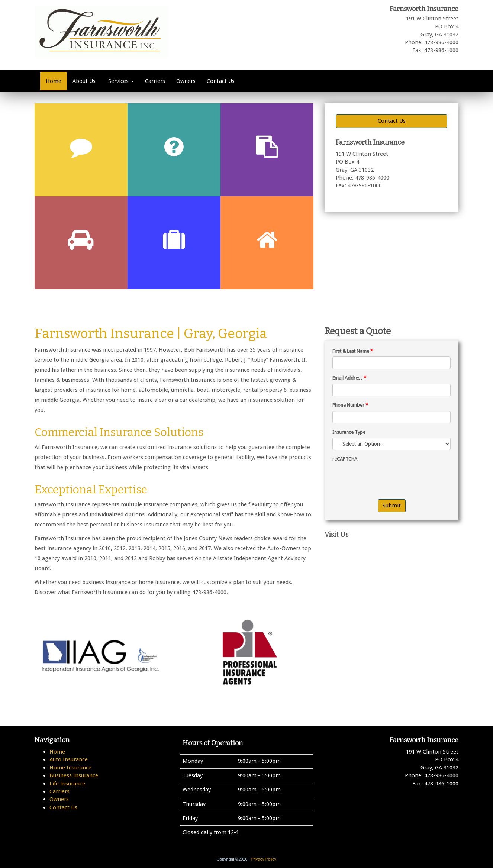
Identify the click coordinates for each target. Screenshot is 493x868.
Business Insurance (74, 775)
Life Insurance (67, 784)
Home (54, 81)
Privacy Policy (264, 859)
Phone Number (350, 405)
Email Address (349, 378)
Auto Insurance (69, 759)
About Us (84, 81)
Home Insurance (70, 768)
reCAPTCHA (345, 459)
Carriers (155, 81)
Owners (186, 81)
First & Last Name (353, 351)
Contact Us (221, 81)
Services (120, 81)
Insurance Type (349, 432)
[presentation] (389, 479)
